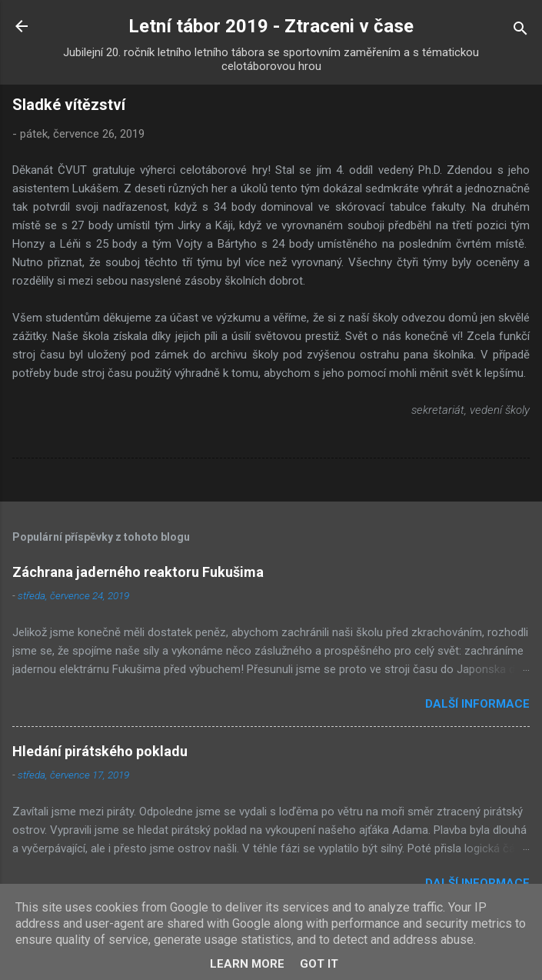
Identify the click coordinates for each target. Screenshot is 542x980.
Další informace (477, 704)
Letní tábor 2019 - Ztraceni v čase (271, 26)
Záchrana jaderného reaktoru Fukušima (138, 572)
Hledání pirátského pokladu (100, 751)
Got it (319, 964)
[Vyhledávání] (520, 31)
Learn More (247, 964)
